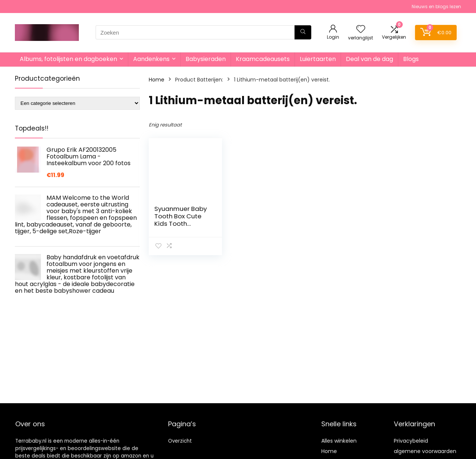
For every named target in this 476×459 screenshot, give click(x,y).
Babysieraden (206, 59)
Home (157, 80)
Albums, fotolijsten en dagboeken (68, 59)
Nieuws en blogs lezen (436, 7)
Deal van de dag (369, 59)
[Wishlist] (361, 30)
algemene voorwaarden (425, 451)
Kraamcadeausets (263, 59)
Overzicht (180, 441)
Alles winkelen (339, 441)
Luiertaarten (318, 59)
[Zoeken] (303, 32)
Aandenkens (151, 59)
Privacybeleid (411, 441)
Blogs (411, 59)
